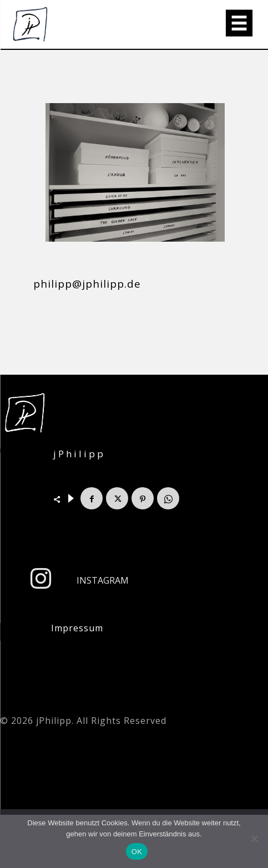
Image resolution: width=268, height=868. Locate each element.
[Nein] (254, 839)
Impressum (77, 628)
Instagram (103, 581)
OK (137, 852)
